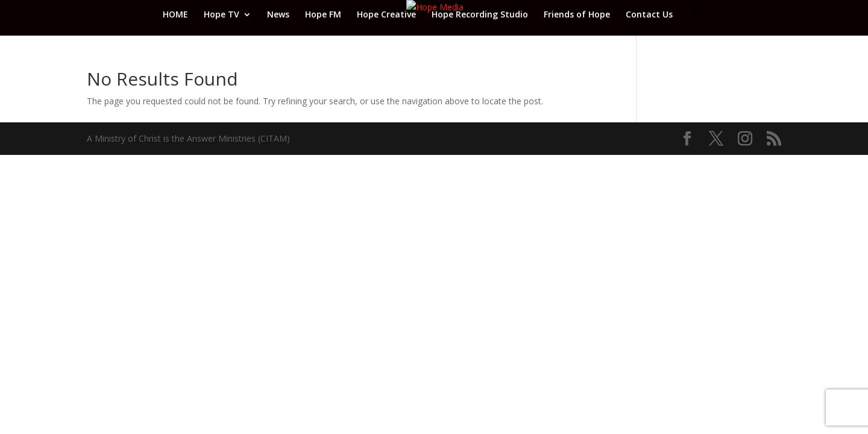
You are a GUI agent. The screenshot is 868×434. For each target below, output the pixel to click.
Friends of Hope (577, 15)
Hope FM (323, 15)
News (278, 15)
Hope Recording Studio (480, 15)
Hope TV (222, 15)
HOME (175, 15)
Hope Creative (386, 15)
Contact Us (649, 15)
